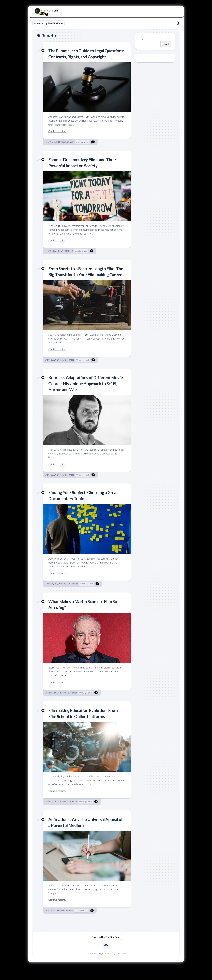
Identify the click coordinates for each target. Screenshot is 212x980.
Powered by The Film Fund (48, 23)
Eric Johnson (68, 148)
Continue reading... (58, 137)
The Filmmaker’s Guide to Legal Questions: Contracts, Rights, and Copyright (80, 56)
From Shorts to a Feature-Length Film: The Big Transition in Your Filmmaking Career (85, 280)
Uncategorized (82, 148)
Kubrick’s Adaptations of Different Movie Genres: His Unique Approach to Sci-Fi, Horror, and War (86, 395)
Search (142, 39)
